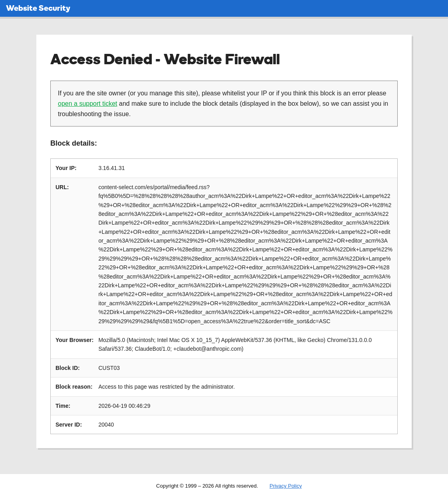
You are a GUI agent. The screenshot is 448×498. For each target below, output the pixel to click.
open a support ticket (88, 104)
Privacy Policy (286, 486)
